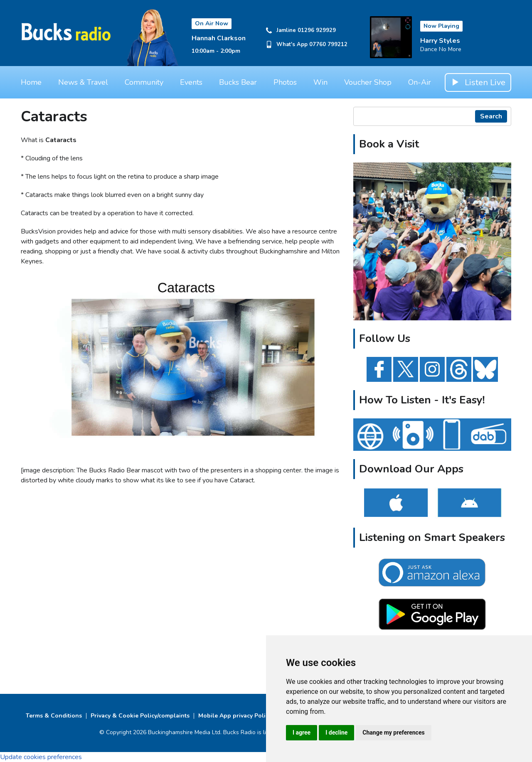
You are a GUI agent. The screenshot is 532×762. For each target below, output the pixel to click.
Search (491, 116)
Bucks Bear (238, 82)
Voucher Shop (368, 82)
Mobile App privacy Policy (235, 716)
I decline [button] (336, 733)
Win (320, 82)
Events (191, 82)
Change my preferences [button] (393, 733)
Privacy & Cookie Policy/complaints (140, 716)
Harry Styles (440, 41)
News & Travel (83, 82)
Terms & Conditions (54, 716)
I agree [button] (302, 733)
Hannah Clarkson (219, 38)
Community (144, 82)
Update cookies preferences (41, 757)
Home (31, 82)
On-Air (420, 82)
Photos (285, 82)
